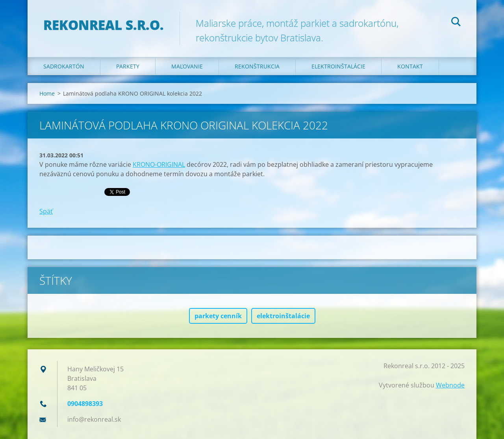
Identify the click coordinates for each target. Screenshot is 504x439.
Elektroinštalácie (338, 66)
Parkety (128, 66)
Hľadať (456, 23)
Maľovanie (187, 66)
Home (47, 93)
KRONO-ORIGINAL (159, 164)
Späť (46, 211)
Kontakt (410, 66)
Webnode (450, 385)
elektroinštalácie (283, 316)
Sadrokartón (64, 66)
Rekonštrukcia (257, 66)
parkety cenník (218, 316)
